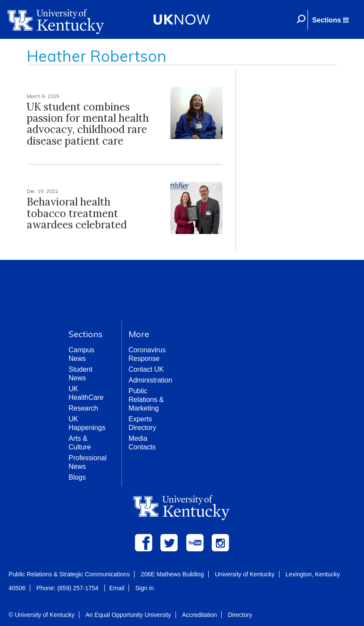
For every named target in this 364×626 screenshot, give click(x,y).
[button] (330, 20)
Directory (240, 615)
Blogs (77, 477)
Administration (150, 380)
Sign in (145, 588)
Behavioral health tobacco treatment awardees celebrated (77, 213)
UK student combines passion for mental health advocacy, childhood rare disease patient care (88, 124)
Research (83, 408)
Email (117, 588)
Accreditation (199, 615)
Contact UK (146, 369)
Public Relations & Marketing (146, 400)
